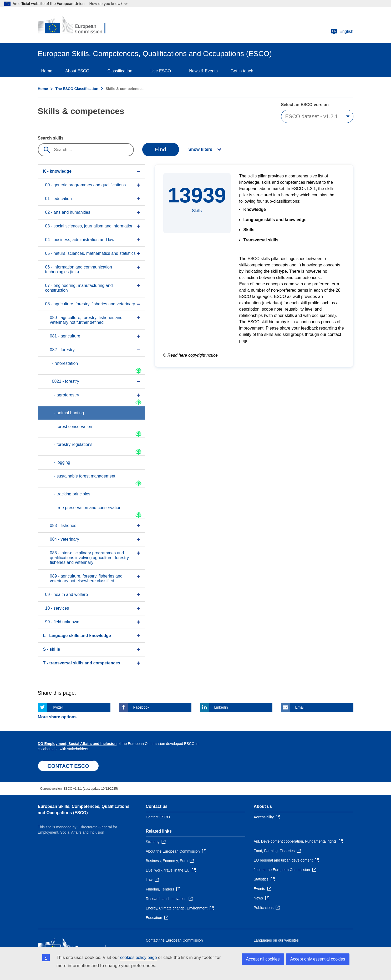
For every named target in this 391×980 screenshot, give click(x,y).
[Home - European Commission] (76, 25)
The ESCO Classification (77, 89)
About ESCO (77, 71)
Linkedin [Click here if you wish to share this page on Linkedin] (221, 707)
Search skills (51, 138)
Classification (120, 71)
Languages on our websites (276, 940)
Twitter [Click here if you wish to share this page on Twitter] (58, 707)
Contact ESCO (158, 817)
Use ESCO (161, 71)
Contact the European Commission (174, 940)
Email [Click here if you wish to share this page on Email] (300, 707)
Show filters (200, 149)
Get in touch (242, 71)
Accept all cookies (263, 959)
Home (47, 71)
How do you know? (109, 4)
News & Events (203, 71)
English (342, 32)
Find (160, 150)
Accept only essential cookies (318, 959)
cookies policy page (139, 957)
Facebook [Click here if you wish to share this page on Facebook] (141, 707)
